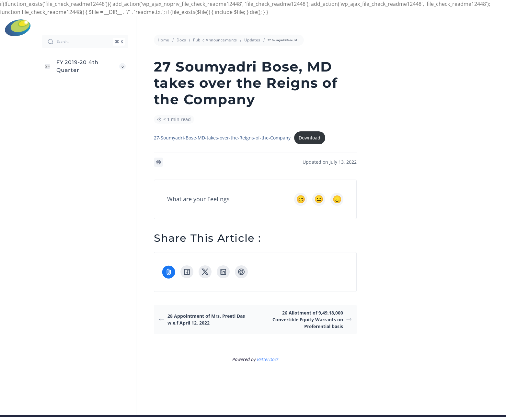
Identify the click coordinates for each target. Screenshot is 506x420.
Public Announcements (215, 40)
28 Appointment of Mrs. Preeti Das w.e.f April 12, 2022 (202, 319)
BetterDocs (268, 359)
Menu (497, 28)
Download (310, 138)
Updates (252, 40)
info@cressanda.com (256, 28)
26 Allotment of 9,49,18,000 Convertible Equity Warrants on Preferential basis (312, 320)
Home (164, 40)
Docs (181, 40)
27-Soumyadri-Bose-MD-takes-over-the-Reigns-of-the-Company (222, 138)
